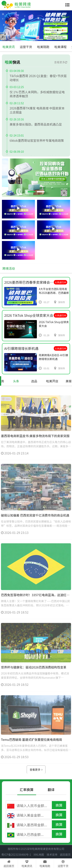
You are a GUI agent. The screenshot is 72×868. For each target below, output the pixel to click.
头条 (16, 381)
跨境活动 (9, 268)
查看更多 (61, 62)
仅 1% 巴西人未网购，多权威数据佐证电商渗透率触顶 (37, 94)
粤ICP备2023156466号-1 (16, 855)
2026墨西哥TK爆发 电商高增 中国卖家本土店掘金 (37, 110)
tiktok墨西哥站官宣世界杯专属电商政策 (37, 140)
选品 (34, 381)
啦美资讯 (9, 47)
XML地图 (39, 855)
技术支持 (52, 855)
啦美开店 (52, 381)
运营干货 (26, 47)
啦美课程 (60, 47)
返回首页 (65, 855)
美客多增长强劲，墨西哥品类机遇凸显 (36, 124)
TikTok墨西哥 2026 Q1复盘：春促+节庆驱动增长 (38, 78)
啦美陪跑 (43, 47)
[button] (23, 39)
